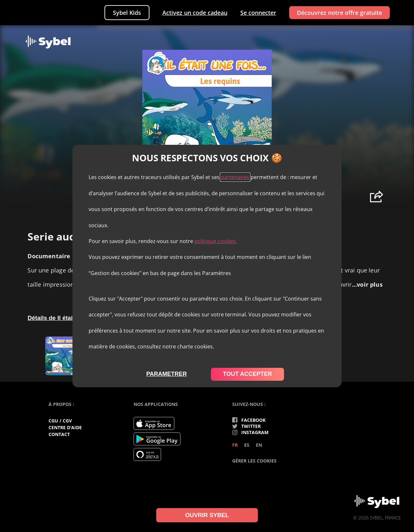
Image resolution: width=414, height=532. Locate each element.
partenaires (235, 177)
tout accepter (247, 374)
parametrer (167, 374)
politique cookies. (216, 241)
